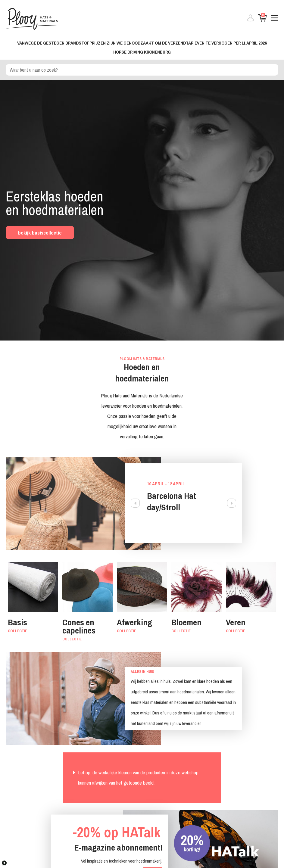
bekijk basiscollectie (40, 233)
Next (232, 503)
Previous (135, 503)
